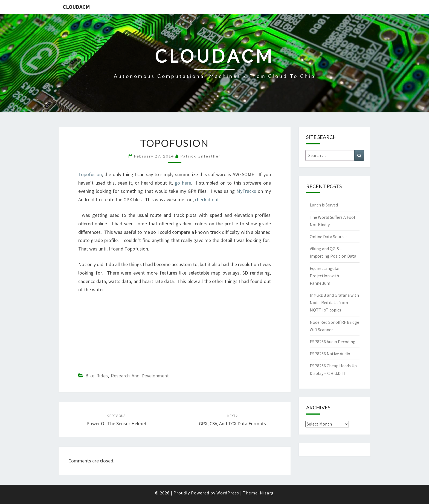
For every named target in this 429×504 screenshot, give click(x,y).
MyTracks (245, 191)
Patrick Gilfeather (200, 156)
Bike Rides (97, 376)
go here (183, 183)
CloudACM (76, 7)
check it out (207, 199)
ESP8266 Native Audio (330, 354)
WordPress (228, 493)
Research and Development (140, 376)
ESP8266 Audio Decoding (333, 342)
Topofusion (90, 174)
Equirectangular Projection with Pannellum (325, 276)
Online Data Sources (329, 237)
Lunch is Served (324, 205)
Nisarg (267, 493)
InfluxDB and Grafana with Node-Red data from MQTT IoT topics (334, 302)
